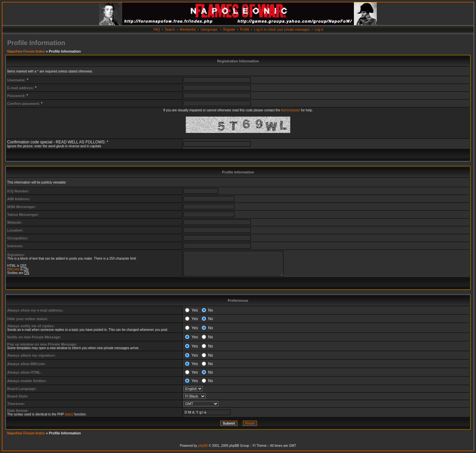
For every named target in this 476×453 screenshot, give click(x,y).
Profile (245, 30)
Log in (319, 30)
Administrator (290, 110)
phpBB (203, 446)
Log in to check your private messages (282, 30)
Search (170, 30)
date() (69, 414)
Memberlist (188, 30)
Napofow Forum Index (26, 51)
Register (229, 30)
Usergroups (209, 30)
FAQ (157, 30)
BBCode (13, 269)
